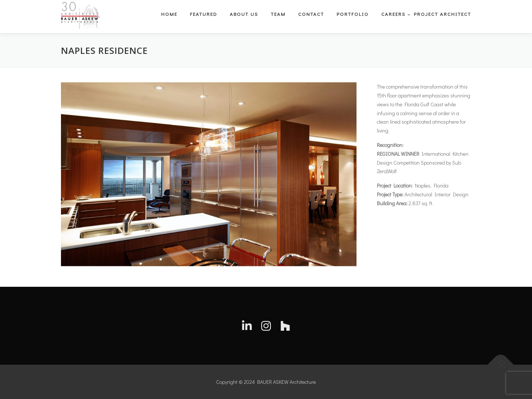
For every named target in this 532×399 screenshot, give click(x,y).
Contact (311, 14)
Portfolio (353, 14)
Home (169, 14)
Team (278, 14)
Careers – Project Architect (426, 14)
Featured (204, 14)
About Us (244, 14)
